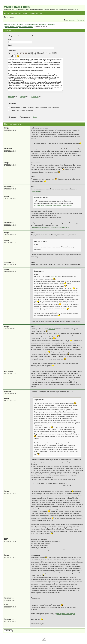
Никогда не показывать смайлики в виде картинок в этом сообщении (33, 108)
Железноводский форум (17, 7)
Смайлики (35, 97)
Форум (6, 13)
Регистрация (33, 13)
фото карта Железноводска (66, 614)
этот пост (54, 277)
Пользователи (16, 13)
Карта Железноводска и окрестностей (19, 27)
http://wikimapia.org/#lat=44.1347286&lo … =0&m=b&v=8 (53, 205)
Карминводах (36, 191)
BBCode (11, 97)
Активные (72, 20)
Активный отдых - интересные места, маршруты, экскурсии (33, 25)
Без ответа (80, 20)
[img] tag (23, 97)
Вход (41, 13)
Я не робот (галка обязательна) (21, 111)
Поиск (25, 13)
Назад (35, 117)
